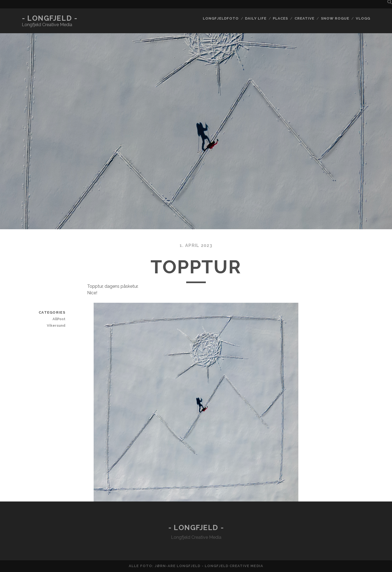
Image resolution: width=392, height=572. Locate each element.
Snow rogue (335, 18)
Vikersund (56, 325)
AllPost (59, 319)
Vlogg (363, 18)
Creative (304, 18)
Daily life (256, 18)
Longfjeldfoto (221, 18)
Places (280, 18)
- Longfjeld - (50, 18)
